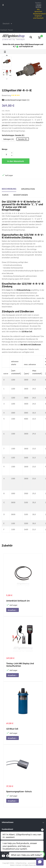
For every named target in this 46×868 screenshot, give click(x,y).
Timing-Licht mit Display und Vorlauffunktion (20, 665)
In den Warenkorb (16, 161)
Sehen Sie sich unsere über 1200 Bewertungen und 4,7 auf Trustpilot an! (23, 45)
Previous (7, 79)
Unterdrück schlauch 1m (18, 601)
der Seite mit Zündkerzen (31, 344)
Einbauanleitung (23, 290)
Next (7, 55)
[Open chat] (40, 862)
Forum (10, 30)
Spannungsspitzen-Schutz (19, 791)
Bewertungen (21, 195)
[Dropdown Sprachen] (8, 24)
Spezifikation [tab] (28, 189)
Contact (4, 30)
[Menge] (6, 154)
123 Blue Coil (27, 331)
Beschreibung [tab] (9, 189)
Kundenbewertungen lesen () (16, 100)
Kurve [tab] (5, 195)
